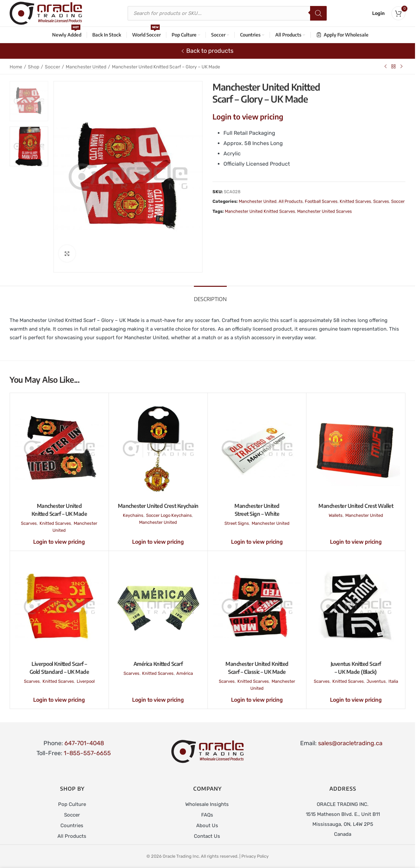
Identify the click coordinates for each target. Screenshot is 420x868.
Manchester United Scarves (325, 211)
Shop (34, 67)
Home (16, 67)
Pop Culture (72, 804)
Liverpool (86, 681)
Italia (393, 681)
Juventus (376, 681)
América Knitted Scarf (158, 664)
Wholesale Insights (207, 804)
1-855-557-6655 (87, 753)
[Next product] (401, 66)
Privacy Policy (255, 856)
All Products (291, 201)
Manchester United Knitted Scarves (260, 211)
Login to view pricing (248, 117)
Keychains (133, 515)
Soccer (52, 67)
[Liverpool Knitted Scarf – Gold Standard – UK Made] (59, 606)
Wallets (336, 515)
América (185, 673)
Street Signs (237, 523)
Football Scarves (321, 201)
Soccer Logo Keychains (169, 515)
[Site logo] (46, 13)
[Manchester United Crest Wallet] (356, 448)
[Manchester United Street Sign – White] (257, 448)
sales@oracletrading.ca (350, 743)
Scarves (381, 201)
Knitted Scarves (355, 201)
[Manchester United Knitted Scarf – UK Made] (59, 448)
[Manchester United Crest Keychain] (158, 448)
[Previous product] (385, 66)
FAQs (207, 815)
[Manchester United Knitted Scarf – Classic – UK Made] (257, 606)
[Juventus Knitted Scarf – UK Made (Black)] (356, 606)
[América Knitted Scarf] (158, 606)
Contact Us (207, 836)
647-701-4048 (84, 743)
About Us (207, 826)
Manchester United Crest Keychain (158, 506)
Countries (72, 826)
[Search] (318, 13)
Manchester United (86, 67)
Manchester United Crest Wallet (356, 506)
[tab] (210, 296)
